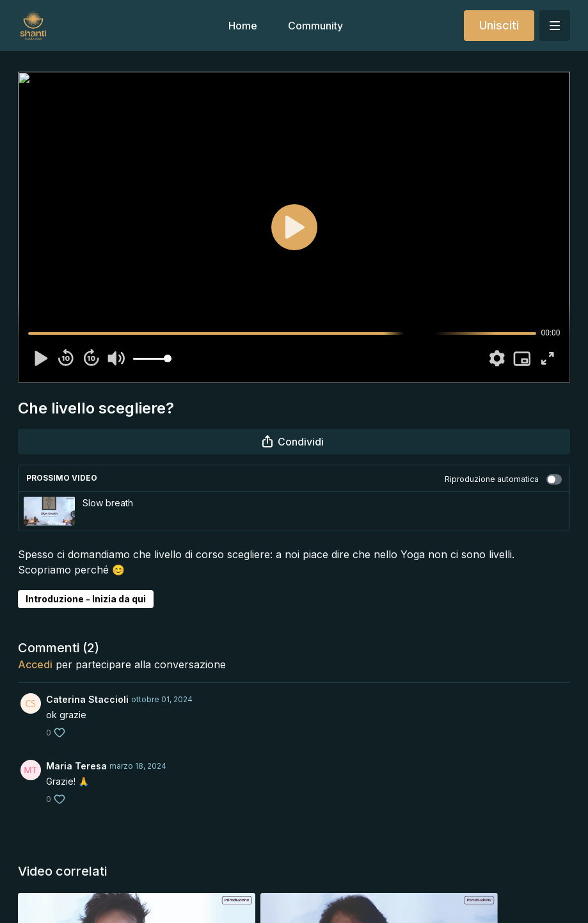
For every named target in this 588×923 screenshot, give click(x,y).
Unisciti (499, 25)
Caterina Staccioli (87, 699)
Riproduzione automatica (503, 479)
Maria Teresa (76, 766)
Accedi (35, 664)
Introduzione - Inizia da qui (86, 599)
